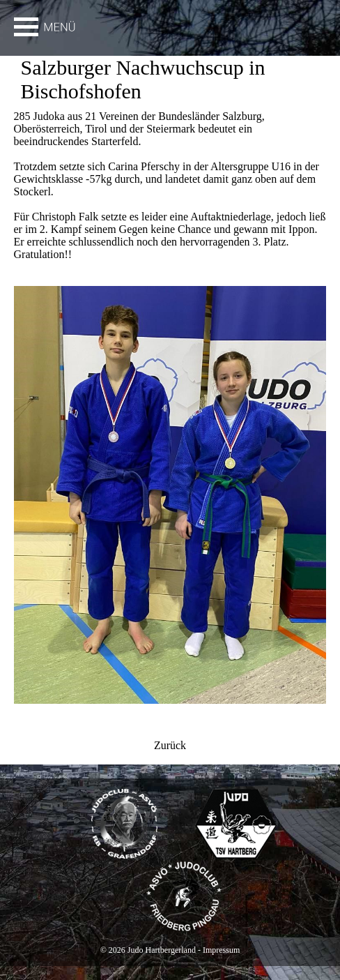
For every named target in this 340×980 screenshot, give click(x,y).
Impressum (221, 950)
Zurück (170, 745)
